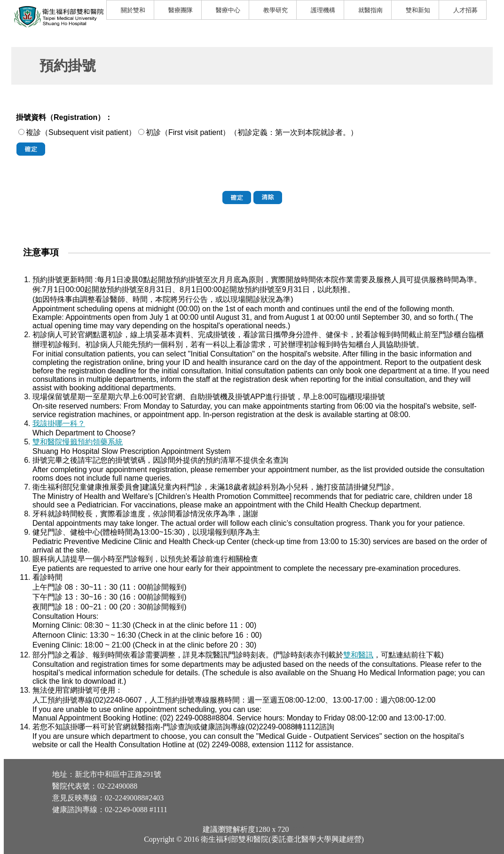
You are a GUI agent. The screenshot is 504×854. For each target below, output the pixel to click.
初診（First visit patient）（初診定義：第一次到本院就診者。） (252, 132)
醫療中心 (228, 10)
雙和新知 (418, 10)
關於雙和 (133, 10)
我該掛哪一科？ (59, 423)
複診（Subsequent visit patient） (81, 132)
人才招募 (465, 10)
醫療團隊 (181, 10)
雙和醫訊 (358, 655)
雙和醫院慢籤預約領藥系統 (78, 442)
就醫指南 (370, 10)
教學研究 (276, 10)
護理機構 (323, 10)
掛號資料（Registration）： (64, 117)
